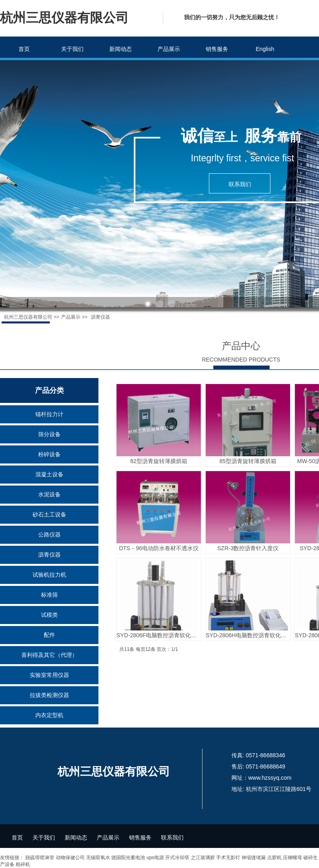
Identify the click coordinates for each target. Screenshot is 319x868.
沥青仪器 (49, 555)
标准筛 (49, 595)
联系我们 (172, 838)
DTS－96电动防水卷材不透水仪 (159, 548)
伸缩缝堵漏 (254, 858)
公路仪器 (49, 535)
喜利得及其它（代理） (49, 655)
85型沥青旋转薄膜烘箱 (248, 461)
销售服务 (217, 49)
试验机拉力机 (49, 575)
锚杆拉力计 (49, 414)
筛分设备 (49, 434)
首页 (24, 49)
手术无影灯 (228, 858)
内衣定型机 (49, 715)
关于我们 (72, 49)
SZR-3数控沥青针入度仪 (248, 548)
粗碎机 (23, 864)
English (265, 49)
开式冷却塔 (177, 858)
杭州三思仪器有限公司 (28, 317)
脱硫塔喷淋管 (40, 858)
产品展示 (169, 49)
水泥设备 (49, 494)
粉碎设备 (49, 454)
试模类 (49, 615)
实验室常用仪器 (49, 675)
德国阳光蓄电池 (128, 858)
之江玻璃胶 (203, 858)
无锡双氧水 (98, 858)
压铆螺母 (292, 858)
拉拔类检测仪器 (49, 695)
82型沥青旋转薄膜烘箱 (159, 461)
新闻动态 (121, 49)
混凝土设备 (49, 474)
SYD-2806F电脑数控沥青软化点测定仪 (159, 635)
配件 (49, 635)
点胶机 (274, 858)
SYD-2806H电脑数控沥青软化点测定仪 (248, 635)
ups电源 (155, 858)
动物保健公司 (70, 858)
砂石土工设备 (49, 514)
